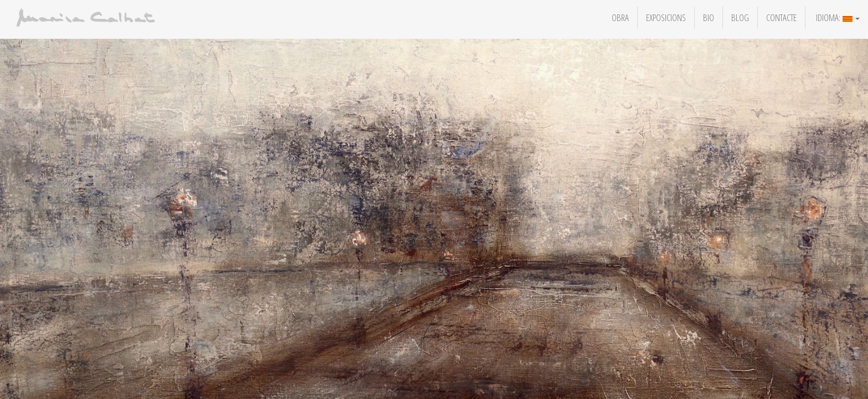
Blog (740, 17)
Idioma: (837, 17)
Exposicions (666, 17)
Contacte (781, 17)
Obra (620, 17)
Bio (709, 17)
